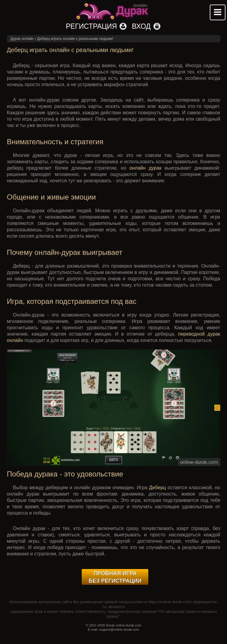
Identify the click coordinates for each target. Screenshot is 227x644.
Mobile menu (218, 12)
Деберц (158, 488)
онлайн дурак (145, 168)
